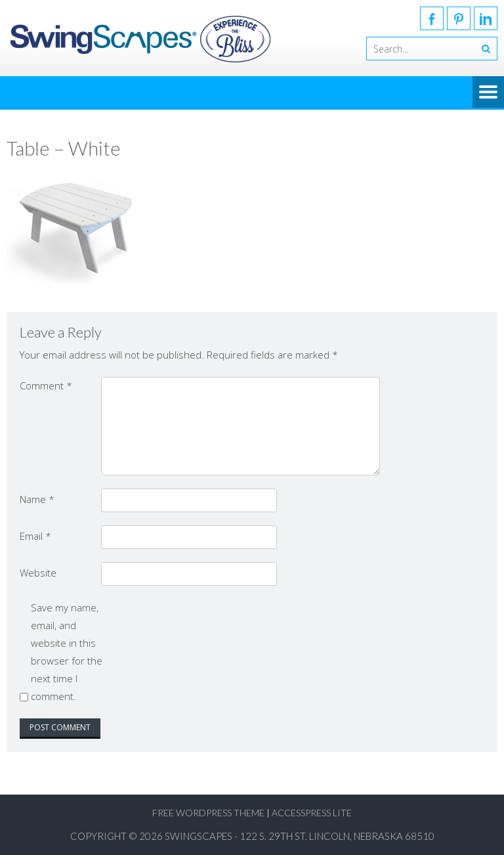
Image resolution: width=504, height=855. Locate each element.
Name (37, 499)
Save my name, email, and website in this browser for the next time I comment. (67, 652)
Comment (46, 385)
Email (35, 536)
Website (38, 573)
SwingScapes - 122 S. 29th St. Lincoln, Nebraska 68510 (300, 836)
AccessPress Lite (312, 813)
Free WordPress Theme (208, 813)
